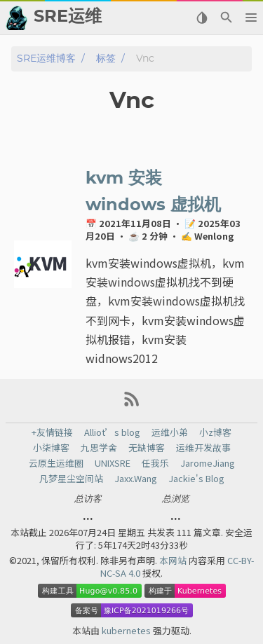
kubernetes (127, 630)
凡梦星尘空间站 (71, 479)
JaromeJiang (208, 463)
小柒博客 (51, 448)
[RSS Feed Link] (132, 404)
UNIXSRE (113, 463)
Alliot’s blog (112, 432)
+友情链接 (52, 432)
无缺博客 (147, 448)
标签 (106, 59)
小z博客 (215, 432)
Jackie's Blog (196, 479)
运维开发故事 (203, 448)
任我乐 (155, 463)
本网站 (174, 560)
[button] (251, 18)
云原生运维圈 (56, 463)
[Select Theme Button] (202, 18)
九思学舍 (99, 448)
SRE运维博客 (46, 59)
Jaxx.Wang (136, 479)
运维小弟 (170, 432)
